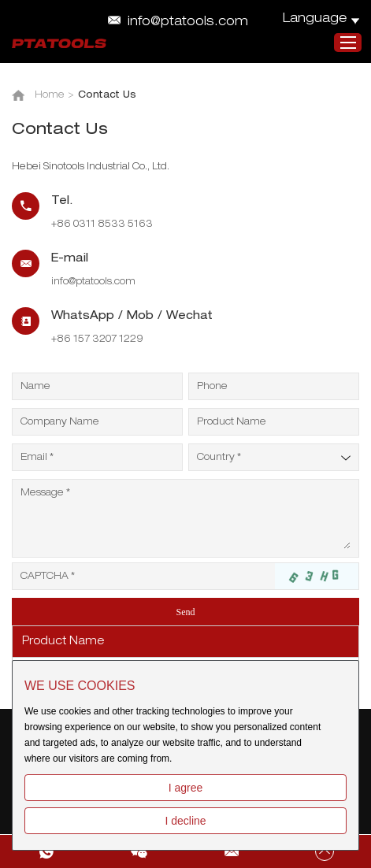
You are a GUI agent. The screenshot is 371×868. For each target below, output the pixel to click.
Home (50, 95)
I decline (185, 821)
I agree (186, 788)
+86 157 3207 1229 (97, 339)
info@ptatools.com (188, 23)
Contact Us (107, 95)
